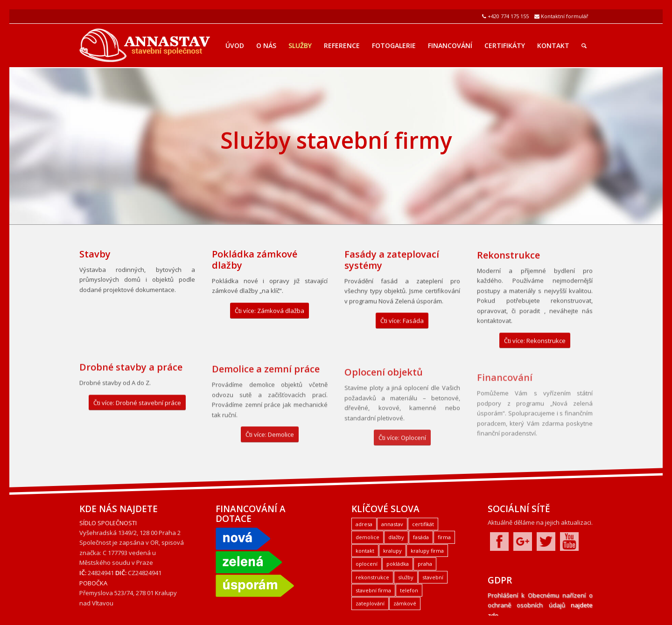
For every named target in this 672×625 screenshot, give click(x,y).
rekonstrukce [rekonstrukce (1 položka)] (372, 577)
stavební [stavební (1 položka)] (433, 577)
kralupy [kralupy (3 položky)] (392, 551)
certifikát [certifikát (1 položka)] (423, 524)
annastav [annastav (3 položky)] (392, 524)
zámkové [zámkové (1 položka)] (405, 603)
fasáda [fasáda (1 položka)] (421, 537)
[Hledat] (584, 46)
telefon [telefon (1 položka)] (409, 590)
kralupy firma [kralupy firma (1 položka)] (427, 551)
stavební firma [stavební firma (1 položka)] (373, 590)
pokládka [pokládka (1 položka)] (398, 564)
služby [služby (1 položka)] (406, 577)
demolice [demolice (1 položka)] (367, 537)
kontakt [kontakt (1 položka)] (365, 551)
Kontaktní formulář (565, 16)
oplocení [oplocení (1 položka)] (367, 564)
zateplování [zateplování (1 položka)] (370, 603)
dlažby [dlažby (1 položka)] (396, 537)
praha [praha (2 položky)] (425, 564)
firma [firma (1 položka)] (444, 537)
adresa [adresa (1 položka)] (364, 524)
